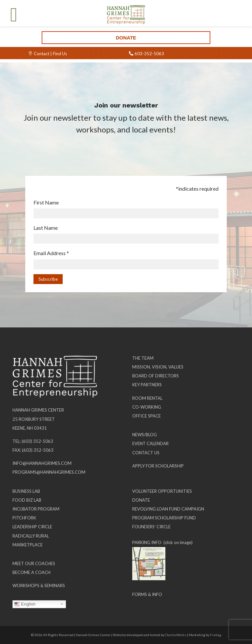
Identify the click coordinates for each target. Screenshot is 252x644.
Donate (126, 38)
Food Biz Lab (27, 500)
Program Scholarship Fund (164, 518)
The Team (143, 358)
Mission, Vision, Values (158, 367)
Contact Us (146, 453)
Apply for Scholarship (158, 466)
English (25, 604)
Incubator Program (36, 509)
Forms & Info (147, 594)
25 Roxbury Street (34, 419)
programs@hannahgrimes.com (49, 472)
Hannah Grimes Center (38, 410)
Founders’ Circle (151, 527)
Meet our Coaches (34, 563)
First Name (46, 202)
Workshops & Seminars (39, 585)
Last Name (46, 228)
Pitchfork (24, 518)
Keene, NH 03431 (30, 428)
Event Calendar (150, 443)
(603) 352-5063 (37, 441)
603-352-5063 (149, 54)
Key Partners (147, 385)
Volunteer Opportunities (162, 491)
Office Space (147, 416)
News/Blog (145, 435)
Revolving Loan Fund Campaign (168, 509)
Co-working (147, 407)
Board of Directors (156, 376)
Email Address (51, 253)
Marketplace (28, 545)
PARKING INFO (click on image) (162, 542)
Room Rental (147, 398)
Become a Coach (31, 572)
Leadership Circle (32, 527)
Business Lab (26, 491)
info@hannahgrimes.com (42, 463)
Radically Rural (31, 536)
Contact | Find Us (50, 54)
